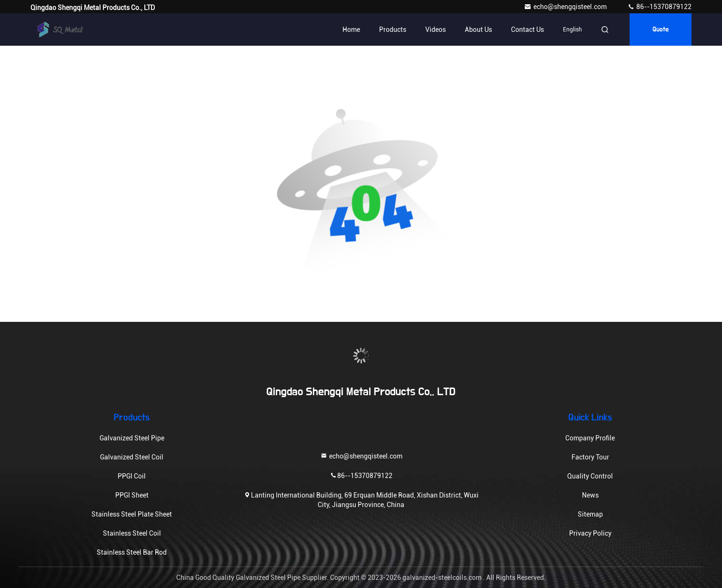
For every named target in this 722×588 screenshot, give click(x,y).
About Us (478, 30)
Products (393, 30)
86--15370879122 (659, 7)
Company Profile (590, 438)
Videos (436, 30)
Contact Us (527, 30)
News (590, 495)
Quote (661, 30)
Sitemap (590, 514)
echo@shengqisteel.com (566, 7)
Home (351, 30)
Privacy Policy (590, 533)
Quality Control (590, 476)
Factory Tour (590, 457)
